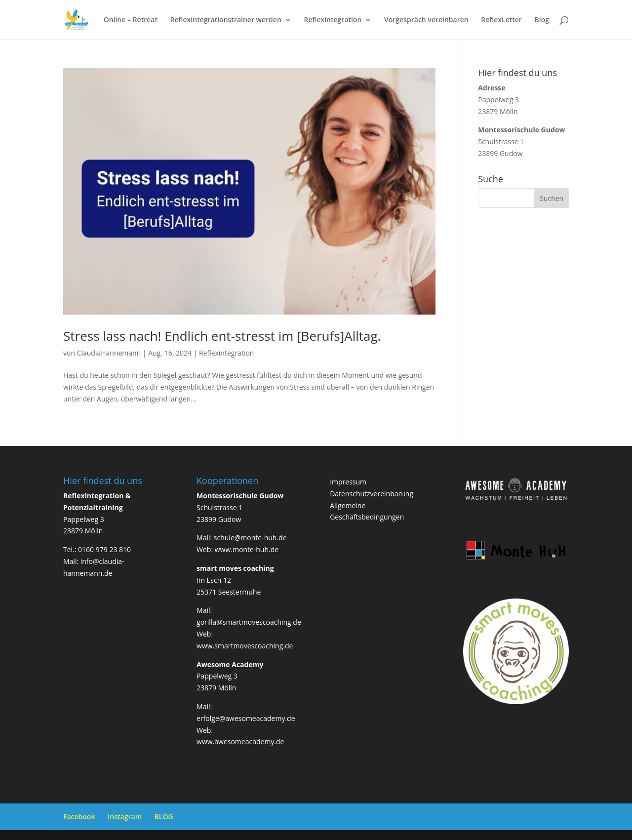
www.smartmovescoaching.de (245, 646)
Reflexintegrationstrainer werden (226, 20)
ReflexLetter (501, 20)
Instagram (125, 817)
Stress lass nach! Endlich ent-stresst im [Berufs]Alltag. (222, 336)
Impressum (348, 482)
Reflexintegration (333, 20)
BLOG (164, 817)
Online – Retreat (131, 20)
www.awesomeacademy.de (240, 741)
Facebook (79, 817)
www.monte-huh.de (247, 549)
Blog (542, 20)
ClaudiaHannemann (109, 353)
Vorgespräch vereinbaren (426, 20)
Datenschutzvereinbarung (372, 494)
